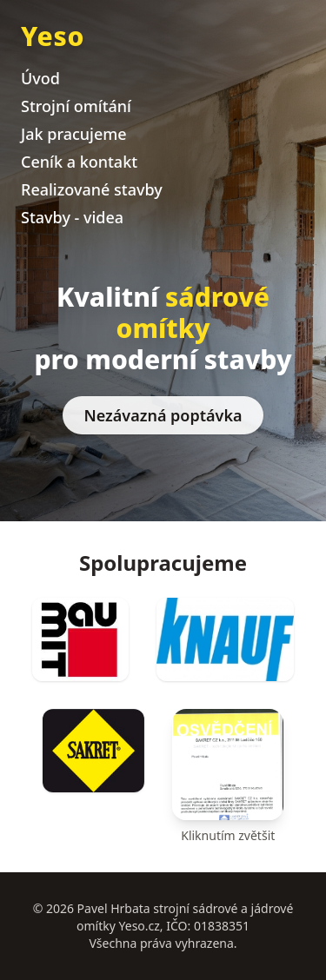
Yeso (53, 36)
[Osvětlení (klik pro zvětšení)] (228, 777)
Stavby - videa (72, 217)
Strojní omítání (76, 106)
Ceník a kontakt (79, 162)
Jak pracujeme (74, 134)
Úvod (40, 78)
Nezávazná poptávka (163, 415)
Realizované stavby (92, 189)
